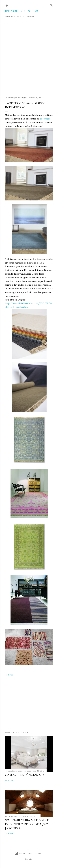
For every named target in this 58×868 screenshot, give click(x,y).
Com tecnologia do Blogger (29, 853)
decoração (45, 119)
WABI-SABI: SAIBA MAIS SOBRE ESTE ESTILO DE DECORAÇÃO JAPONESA (27, 824)
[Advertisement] (29, 59)
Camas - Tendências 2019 (25, 775)
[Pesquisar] (51, 5)
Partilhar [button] (9, 675)
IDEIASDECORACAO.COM (22, 11)
